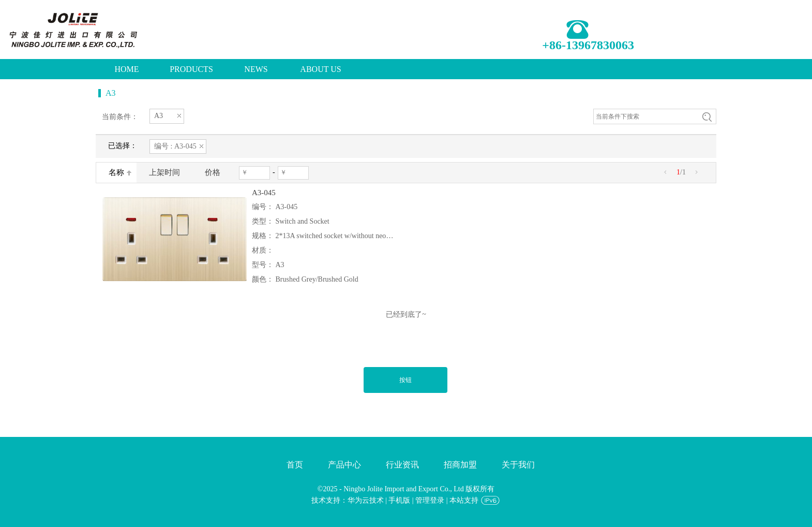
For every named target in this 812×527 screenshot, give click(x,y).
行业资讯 (402, 465)
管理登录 (430, 500)
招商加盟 (460, 465)
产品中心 (344, 465)
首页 (295, 465)
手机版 (399, 500)
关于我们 (518, 465)
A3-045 (264, 193)
